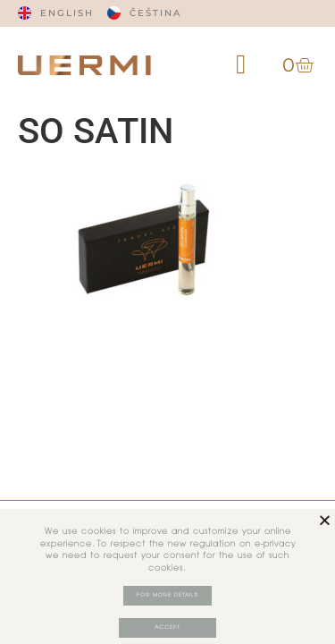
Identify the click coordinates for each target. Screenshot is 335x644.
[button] (241, 65)
